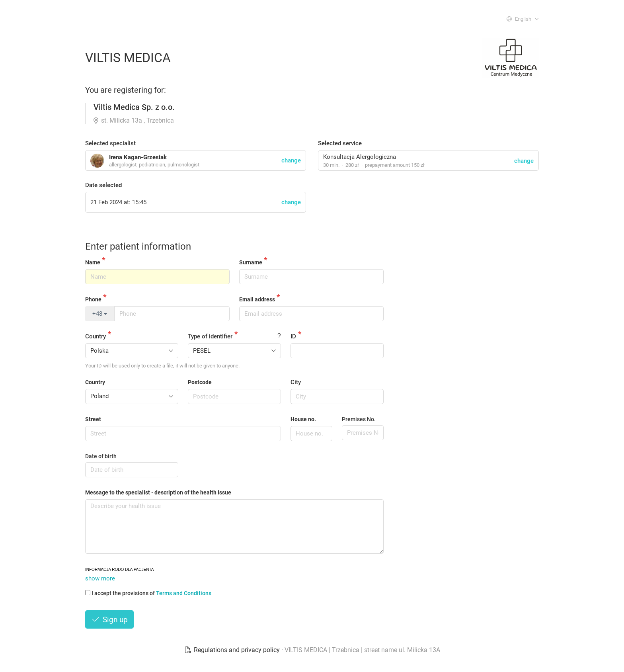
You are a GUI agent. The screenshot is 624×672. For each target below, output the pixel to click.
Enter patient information (138, 246)
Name (93, 262)
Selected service (340, 143)
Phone (93, 299)
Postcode (200, 382)
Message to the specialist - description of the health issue (158, 492)
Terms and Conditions (184, 593)
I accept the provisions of (148, 593)
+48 (100, 314)
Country (96, 336)
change (524, 161)
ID (293, 336)
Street (93, 419)
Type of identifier (210, 336)
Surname (251, 262)
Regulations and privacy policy (233, 650)
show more (100, 578)
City (296, 382)
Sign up (109, 620)
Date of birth (101, 456)
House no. (303, 419)
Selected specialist (110, 143)
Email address (257, 299)
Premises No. (359, 419)
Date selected (103, 185)
